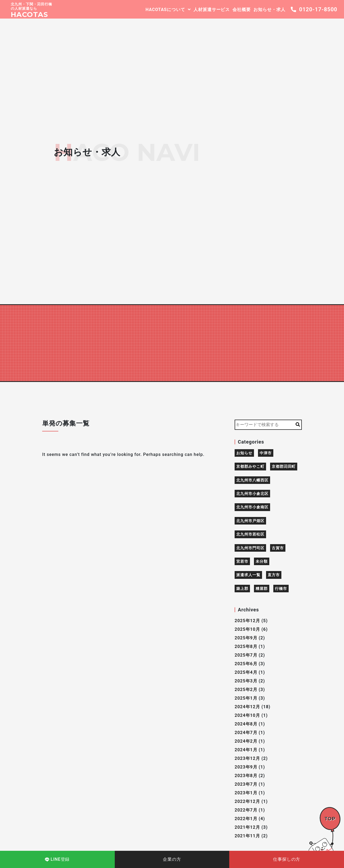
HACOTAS (29, 14)
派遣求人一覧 (248, 575)
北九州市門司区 (250, 548)
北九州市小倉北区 (252, 494)
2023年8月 (246, 776)
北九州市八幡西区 (252, 480)
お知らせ (244, 453)
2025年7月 (246, 655)
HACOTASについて (165, 10)
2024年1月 (246, 750)
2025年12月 (247, 621)
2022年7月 (246, 810)
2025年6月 (246, 664)
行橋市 (281, 589)
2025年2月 (246, 690)
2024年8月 (246, 724)
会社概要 (242, 10)
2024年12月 (247, 707)
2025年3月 (246, 681)
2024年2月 (246, 741)
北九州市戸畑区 (250, 521)
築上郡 (242, 589)
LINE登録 (57, 859)
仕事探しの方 (287, 859)
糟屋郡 (262, 589)
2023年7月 (246, 784)
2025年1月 (246, 698)
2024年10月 (247, 715)
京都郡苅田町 (284, 466)
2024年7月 (246, 733)
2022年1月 (246, 819)
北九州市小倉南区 (252, 507)
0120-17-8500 (314, 9)
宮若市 (242, 561)
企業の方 (172, 859)
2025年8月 (246, 646)
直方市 (274, 575)
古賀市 (278, 548)
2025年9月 (246, 638)
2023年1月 (246, 793)
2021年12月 (247, 827)
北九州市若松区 (250, 534)
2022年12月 (247, 801)
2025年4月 (246, 672)
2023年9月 (246, 767)
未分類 (262, 561)
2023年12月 (247, 758)
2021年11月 (247, 836)
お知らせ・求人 (269, 10)
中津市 (266, 453)
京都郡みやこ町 (250, 466)
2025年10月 (247, 629)
